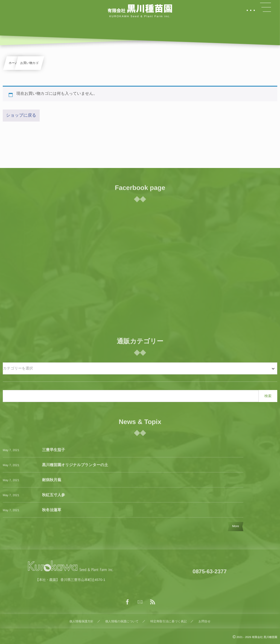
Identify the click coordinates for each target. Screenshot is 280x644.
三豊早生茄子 (54, 453)
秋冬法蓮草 (52, 513)
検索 (268, 396)
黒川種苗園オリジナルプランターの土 (75, 468)
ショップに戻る (21, 115)
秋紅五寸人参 (54, 498)
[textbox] (140, 368)
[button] (266, 7)
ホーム (13, 63)
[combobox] (140, 368)
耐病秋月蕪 (52, 483)
